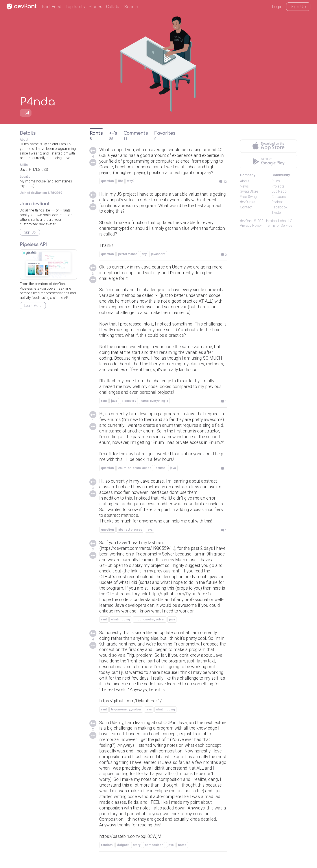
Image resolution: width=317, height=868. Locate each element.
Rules (276, 181)
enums (161, 475)
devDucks (248, 202)
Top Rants (75, 7)
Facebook (279, 207)
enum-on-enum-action (135, 475)
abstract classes (130, 537)
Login (277, 7)
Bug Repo (279, 191)
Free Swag (248, 197)
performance (128, 254)
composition (154, 853)
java (114, 402)
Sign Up (298, 7)
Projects (278, 186)
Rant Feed (52, 7)
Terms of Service (279, 225)
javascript (158, 254)
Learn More (33, 306)
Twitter (277, 212)
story (137, 853)
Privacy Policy (251, 225)
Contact (246, 207)
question (107, 181)
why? (131, 181)
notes (182, 853)
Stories (95, 7)
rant (104, 402)
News (244, 186)
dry (144, 254)
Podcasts (279, 202)
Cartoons (279, 197)
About (245, 181)
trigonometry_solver (150, 627)
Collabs (113, 7)
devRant (246, 221)
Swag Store (249, 191)
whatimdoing (121, 627)
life (121, 181)
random (107, 853)
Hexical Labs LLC (279, 221)
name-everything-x (154, 402)
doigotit (123, 853)
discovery (129, 402)
